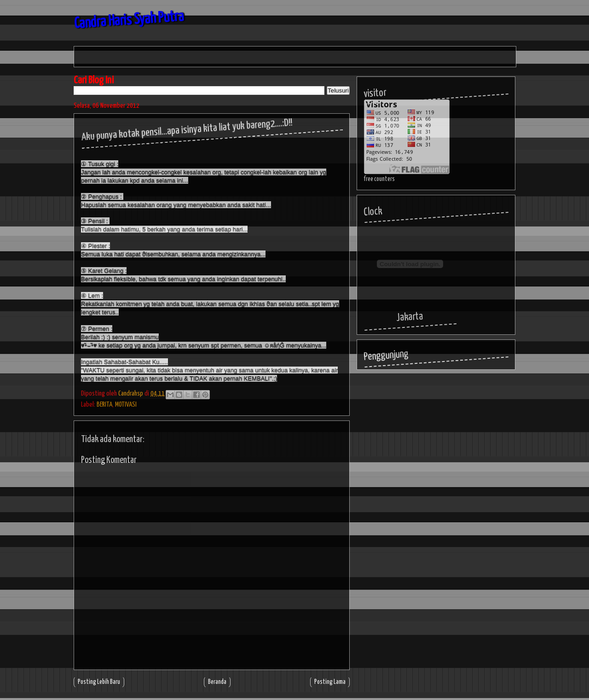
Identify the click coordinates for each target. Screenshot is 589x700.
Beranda (217, 682)
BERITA (104, 405)
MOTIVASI (126, 405)
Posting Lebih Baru (99, 682)
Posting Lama (330, 682)
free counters (379, 179)
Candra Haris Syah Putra (129, 21)
